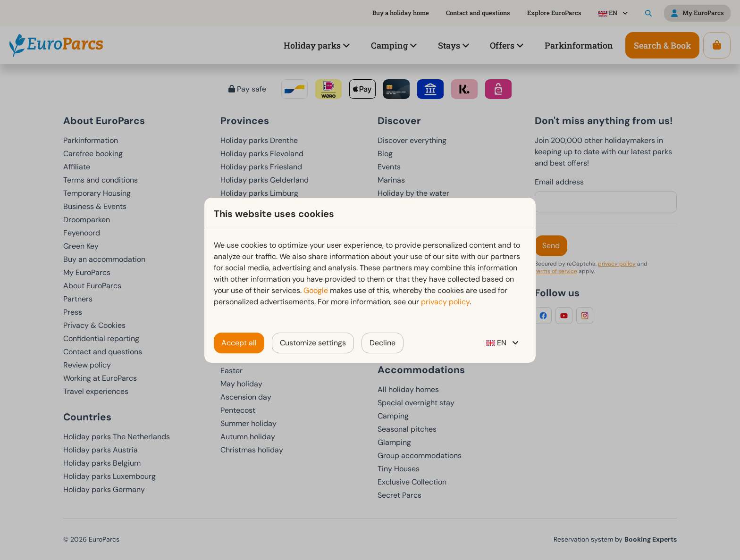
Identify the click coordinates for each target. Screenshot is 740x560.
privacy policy (445, 302)
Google (316, 290)
